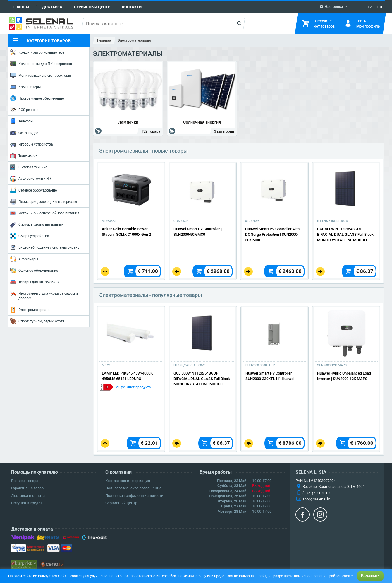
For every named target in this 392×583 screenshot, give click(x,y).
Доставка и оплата (28, 496)
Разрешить (370, 576)
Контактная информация (128, 481)
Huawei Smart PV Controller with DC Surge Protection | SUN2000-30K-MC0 (272, 234)
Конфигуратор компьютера (37, 52)
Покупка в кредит (27, 503)
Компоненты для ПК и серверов (41, 64)
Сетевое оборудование (33, 190)
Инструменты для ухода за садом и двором (44, 295)
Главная (22, 7)
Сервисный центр (92, 7)
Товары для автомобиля (35, 282)
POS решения (25, 110)
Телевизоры (24, 156)
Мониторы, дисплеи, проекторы (41, 76)
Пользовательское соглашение (133, 488)
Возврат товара (25, 481)
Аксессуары (24, 259)
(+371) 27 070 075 (317, 493)
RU (380, 7)
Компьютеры (25, 87)
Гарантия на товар (27, 488)
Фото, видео (24, 133)
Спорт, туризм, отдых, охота (37, 321)
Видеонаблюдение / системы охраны (45, 247)
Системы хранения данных (37, 225)
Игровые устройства (32, 144)
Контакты (132, 7)
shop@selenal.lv (316, 499)
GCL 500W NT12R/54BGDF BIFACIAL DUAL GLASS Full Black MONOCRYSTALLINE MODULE (345, 234)
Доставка (52, 7)
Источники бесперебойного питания (45, 213)
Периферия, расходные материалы (44, 202)
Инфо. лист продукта (133, 387)
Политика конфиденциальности (134, 496)
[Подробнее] (131, 189)
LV (370, 7)
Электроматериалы (31, 310)
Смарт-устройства (30, 236)
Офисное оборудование (34, 271)
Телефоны (23, 121)
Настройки (331, 7)
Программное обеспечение (37, 98)
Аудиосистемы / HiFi (31, 179)
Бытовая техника (29, 167)
